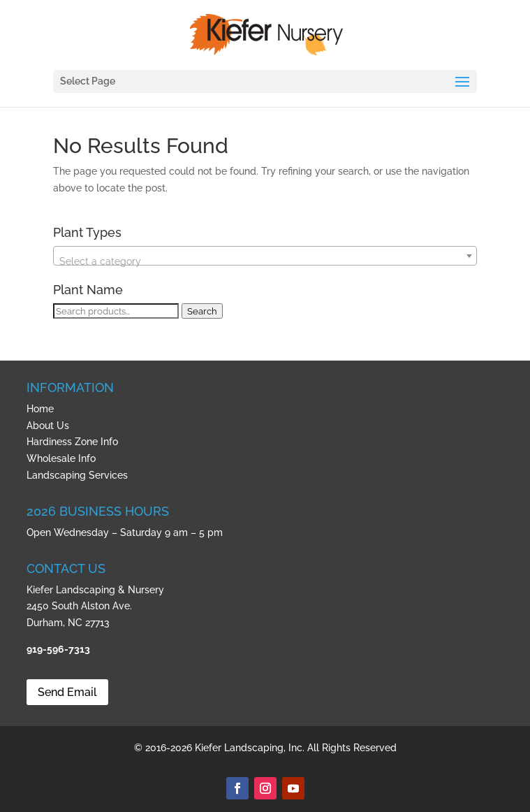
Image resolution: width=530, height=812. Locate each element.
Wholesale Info (61, 458)
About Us (48, 426)
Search (202, 311)
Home (40, 409)
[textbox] (265, 261)
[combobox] (265, 256)
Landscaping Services (77, 475)
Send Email (67, 692)
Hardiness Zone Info (72, 442)
